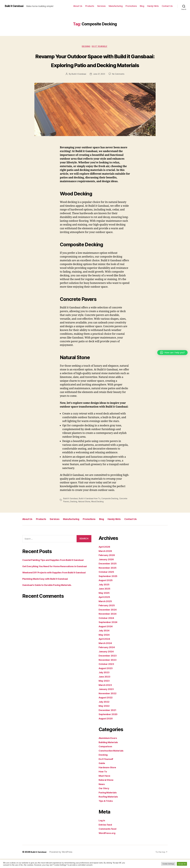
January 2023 (107, 698)
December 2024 (109, 619)
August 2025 (107, 589)
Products (90, 6)
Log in (102, 830)
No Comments (119, 83)
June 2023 (105, 686)
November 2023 (108, 669)
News (102, 793)
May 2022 (105, 715)
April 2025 (105, 606)
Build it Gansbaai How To (90, 508)
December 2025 (108, 573)
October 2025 (107, 581)
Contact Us (167, 6)
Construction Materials (113, 760)
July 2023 (105, 682)
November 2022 (108, 702)
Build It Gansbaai (71, 508)
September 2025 (109, 585)
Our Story (105, 797)
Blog (142, 6)
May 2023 (105, 690)
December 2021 (108, 719)
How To (103, 781)
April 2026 (105, 556)
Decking (86, 47)
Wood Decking (98, 511)
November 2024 (109, 623)
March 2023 (106, 694)
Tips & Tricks (107, 810)
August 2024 (107, 635)
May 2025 (105, 602)
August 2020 (107, 728)
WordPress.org (108, 842)
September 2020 (109, 723)
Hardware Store (108, 776)
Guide (102, 772)
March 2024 (106, 652)
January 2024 (107, 661)
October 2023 (107, 673)
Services (101, 6)
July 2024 (105, 640)
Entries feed (106, 834)
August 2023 (107, 677)
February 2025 (108, 615)
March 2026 (106, 560)
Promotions (131, 6)
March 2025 (106, 610)
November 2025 (108, 577)
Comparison (106, 756)
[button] (172, 353)
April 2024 (105, 648)
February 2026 (108, 564)
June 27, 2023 (99, 83)
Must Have (105, 785)
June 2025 (105, 598)
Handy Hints (153, 6)
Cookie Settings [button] (168, 864)
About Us (78, 6)
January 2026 (107, 568)
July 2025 (105, 594)
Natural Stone (85, 511)
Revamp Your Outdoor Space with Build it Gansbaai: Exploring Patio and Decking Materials (95, 65)
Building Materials (110, 751)
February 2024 (108, 656)
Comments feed (108, 838)
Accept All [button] (182, 864)
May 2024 (105, 644)
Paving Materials (109, 802)
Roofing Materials (109, 806)
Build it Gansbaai (16, 6)
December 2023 (108, 665)
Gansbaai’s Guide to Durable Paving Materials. (50, 606)
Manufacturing (116, 6)
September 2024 (109, 631)
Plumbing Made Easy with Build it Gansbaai (48, 599)
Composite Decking (111, 508)
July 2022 (105, 711)
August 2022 (107, 707)
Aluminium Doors (109, 747)
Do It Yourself (101, 47)
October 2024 (107, 627)
